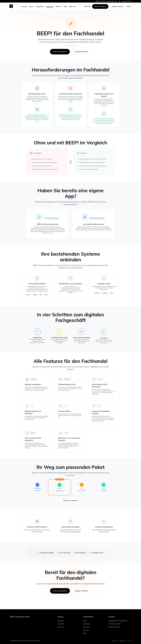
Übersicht (61, 621)
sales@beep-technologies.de (118, 621)
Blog (65, 6)
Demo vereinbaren (100, 6)
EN (129, 6)
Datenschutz (123, 641)
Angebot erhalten (117, 6)
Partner (58, 6)
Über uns (72, 6)
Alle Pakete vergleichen (70, 503)
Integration (40, 6)
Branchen (50, 6)
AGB (130, 641)
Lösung (24, 6)
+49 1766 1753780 (115, 624)
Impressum (115, 641)
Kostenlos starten (81, 52)
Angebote (61, 624)
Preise (31, 6)
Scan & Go (61, 627)
